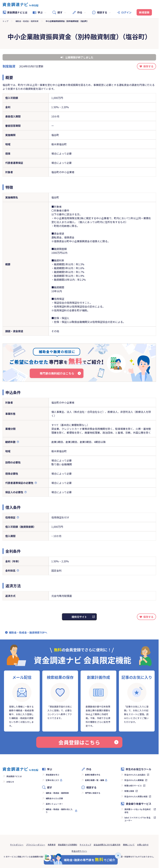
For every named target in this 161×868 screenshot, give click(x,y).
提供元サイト (79, 617)
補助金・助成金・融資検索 (27, 21)
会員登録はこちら (88, 742)
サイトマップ (85, 845)
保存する (148, 66)
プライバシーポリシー (36, 845)
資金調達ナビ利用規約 (67, 845)
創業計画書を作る (93, 775)
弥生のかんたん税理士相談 (136, 796)
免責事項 (52, 845)
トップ (5, 21)
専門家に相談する (93, 793)
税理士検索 (129, 791)
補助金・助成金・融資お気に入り (59, 811)
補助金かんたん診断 (54, 798)
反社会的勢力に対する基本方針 (107, 845)
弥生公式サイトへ (79, 851)
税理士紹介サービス (133, 786)
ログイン (126, 12)
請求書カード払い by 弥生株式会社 (138, 811)
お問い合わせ (143, 845)
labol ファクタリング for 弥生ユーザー (137, 819)
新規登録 (144, 12)
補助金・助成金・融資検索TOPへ (28, 632)
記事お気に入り (52, 780)
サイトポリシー (17, 845)
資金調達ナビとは (15, 12)
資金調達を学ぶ (52, 775)
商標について (129, 845)
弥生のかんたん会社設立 (135, 775)
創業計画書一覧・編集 (95, 780)
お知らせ (10, 782)
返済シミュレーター (54, 804)
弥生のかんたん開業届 (134, 780)
